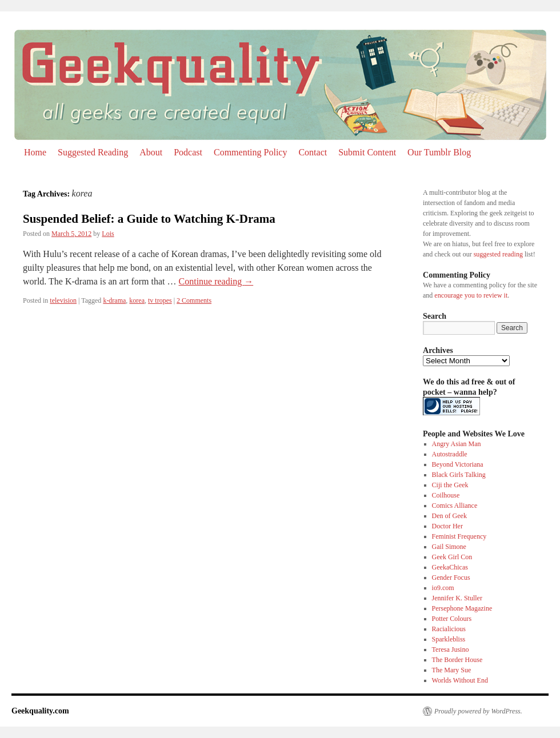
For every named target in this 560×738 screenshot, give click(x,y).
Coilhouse (446, 495)
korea (137, 300)
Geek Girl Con (452, 557)
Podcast (188, 152)
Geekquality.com (40, 711)
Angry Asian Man (457, 444)
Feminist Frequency (459, 536)
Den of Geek (449, 516)
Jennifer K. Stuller (457, 598)
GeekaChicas (450, 567)
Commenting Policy (250, 152)
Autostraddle (450, 454)
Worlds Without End (460, 680)
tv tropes (160, 300)
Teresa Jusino (451, 649)
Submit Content (367, 152)
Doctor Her (447, 526)
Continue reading (216, 281)
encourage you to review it (471, 295)
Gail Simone (449, 547)
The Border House (457, 660)
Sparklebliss (449, 639)
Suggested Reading (93, 152)
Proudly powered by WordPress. (478, 711)
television (63, 300)
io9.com (443, 588)
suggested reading (498, 254)
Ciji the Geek (450, 485)
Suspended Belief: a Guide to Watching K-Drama (149, 219)
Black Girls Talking (459, 475)
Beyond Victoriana (458, 464)
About (151, 152)
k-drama (114, 300)
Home (35, 152)
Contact (313, 152)
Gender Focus (451, 577)
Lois (108, 234)
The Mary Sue (452, 670)
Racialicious (449, 629)
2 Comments (194, 300)
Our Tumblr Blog (439, 152)
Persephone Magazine (462, 608)
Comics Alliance (455, 506)
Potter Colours (452, 619)
